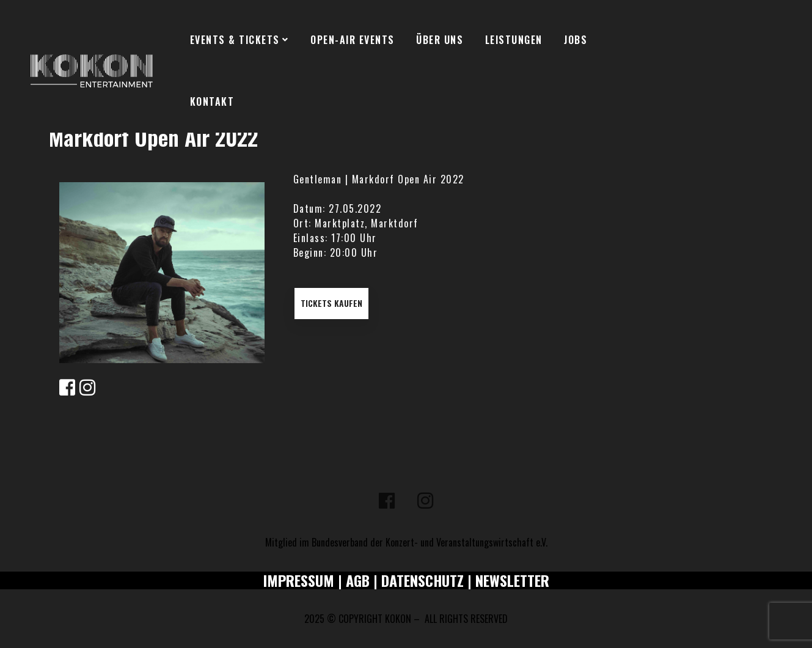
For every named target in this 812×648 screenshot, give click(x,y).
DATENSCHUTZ (422, 580)
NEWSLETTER (512, 580)
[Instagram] (425, 501)
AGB (358, 580)
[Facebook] (387, 501)
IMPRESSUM (299, 580)
